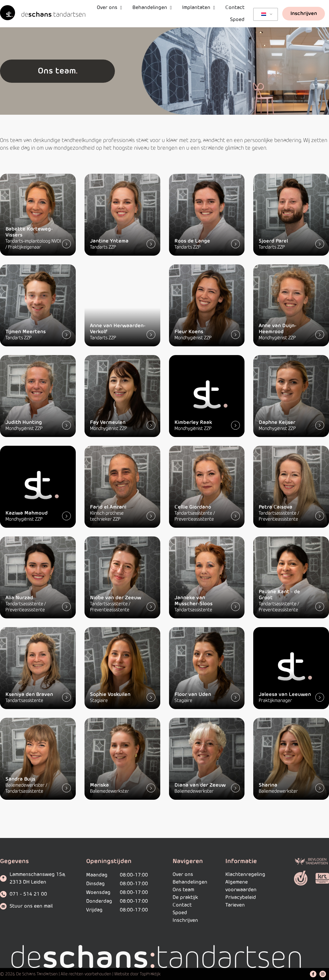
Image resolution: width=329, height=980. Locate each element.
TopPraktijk (150, 974)
